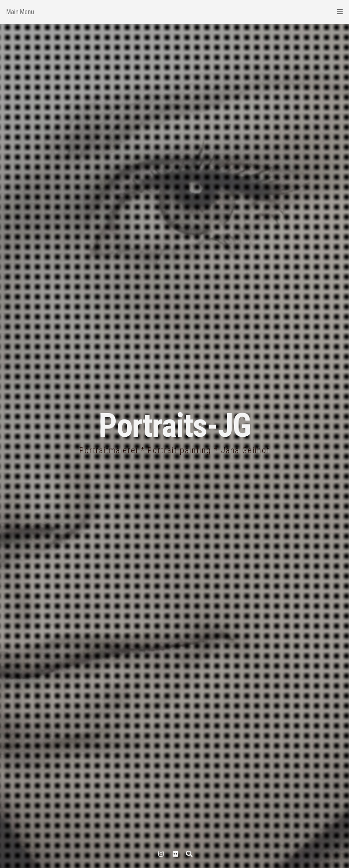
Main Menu (174, 12)
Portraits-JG (174, 426)
